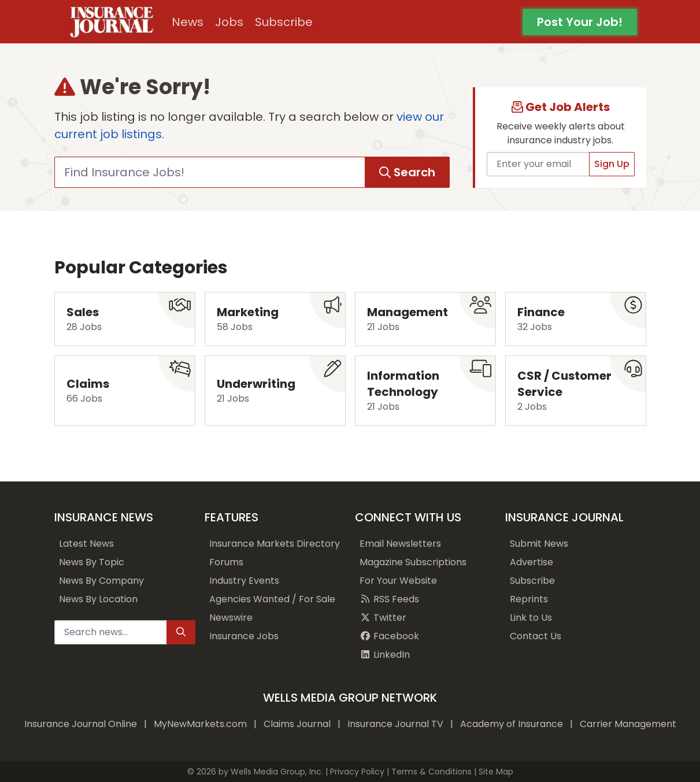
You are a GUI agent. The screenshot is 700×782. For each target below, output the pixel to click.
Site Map (496, 772)
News (188, 22)
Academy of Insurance (512, 724)
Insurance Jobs (244, 636)
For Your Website (398, 581)
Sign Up (612, 164)
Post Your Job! (580, 22)
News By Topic (92, 562)
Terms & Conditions (432, 772)
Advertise (532, 562)
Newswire (231, 618)
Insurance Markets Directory (275, 544)
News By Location (98, 599)
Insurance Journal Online (81, 724)
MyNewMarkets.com (200, 724)
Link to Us (531, 618)
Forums (226, 562)
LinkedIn (385, 655)
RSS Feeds (389, 599)
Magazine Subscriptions (413, 562)
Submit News (539, 544)
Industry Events (244, 581)
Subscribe (284, 22)
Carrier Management (628, 724)
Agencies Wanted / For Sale (272, 599)
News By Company (101, 581)
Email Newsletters (400, 544)
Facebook (389, 636)
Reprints (529, 599)
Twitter (383, 618)
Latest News (86, 544)
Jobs (229, 22)
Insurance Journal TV (395, 724)
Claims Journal (297, 724)
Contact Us (536, 636)
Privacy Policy (357, 772)
